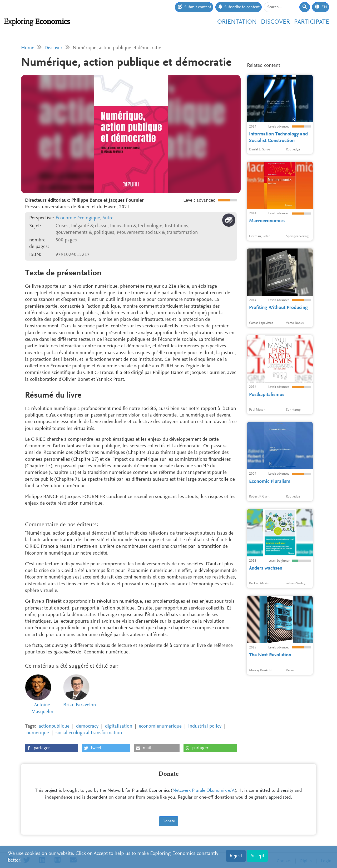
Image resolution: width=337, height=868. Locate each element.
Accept (257, 856)
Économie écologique (78, 218)
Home (28, 48)
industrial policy (205, 726)
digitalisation (119, 726)
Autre (108, 218)
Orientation (237, 22)
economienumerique (160, 726)
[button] (52, 748)
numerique (38, 733)
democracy (87, 726)
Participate (312, 22)
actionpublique (54, 726)
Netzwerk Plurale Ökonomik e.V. (204, 791)
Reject (236, 856)
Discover (275, 22)
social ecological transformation (89, 733)
